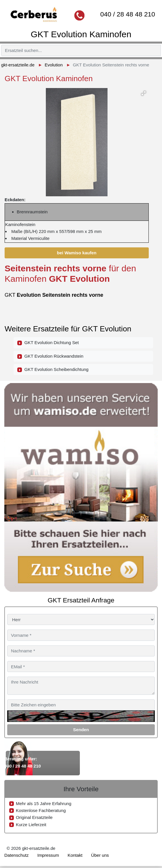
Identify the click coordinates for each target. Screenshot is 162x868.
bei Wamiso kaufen (77, 253)
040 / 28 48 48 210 (128, 14)
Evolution (54, 65)
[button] (144, 93)
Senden (81, 730)
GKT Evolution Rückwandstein (50, 356)
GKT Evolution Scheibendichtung (53, 369)
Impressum (48, 855)
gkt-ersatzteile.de (18, 65)
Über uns (100, 855)
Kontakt (75, 855)
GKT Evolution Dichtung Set (48, 343)
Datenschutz (16, 855)
